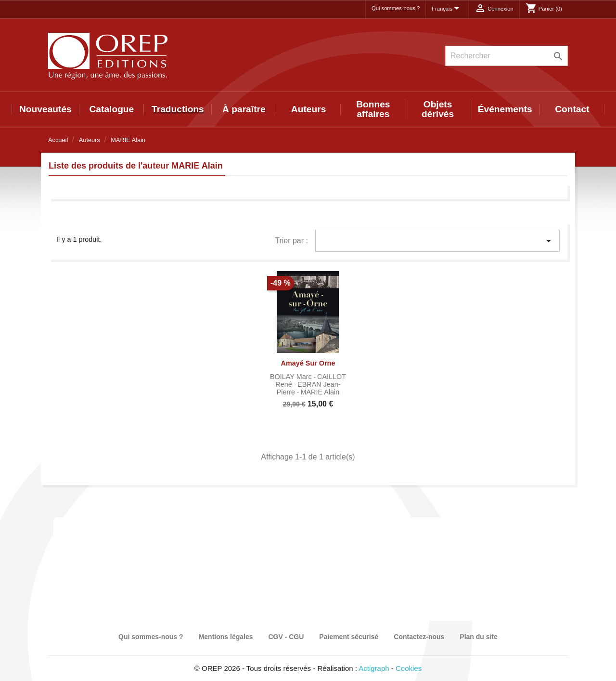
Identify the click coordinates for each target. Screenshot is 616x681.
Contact (572, 109)
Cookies (409, 668)
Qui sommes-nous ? (396, 8)
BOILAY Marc (292, 377)
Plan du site (479, 637)
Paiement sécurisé (349, 637)
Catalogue (112, 109)
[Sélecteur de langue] (447, 9)
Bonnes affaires (373, 109)
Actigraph (374, 668)
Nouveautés (45, 109)
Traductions (178, 109)
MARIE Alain (320, 392)
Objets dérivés (438, 109)
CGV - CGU (286, 637)
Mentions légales (226, 637)
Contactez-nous (419, 637)
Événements (505, 109)
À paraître (244, 109)
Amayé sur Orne (308, 363)
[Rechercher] (507, 56)
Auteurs (309, 109)
